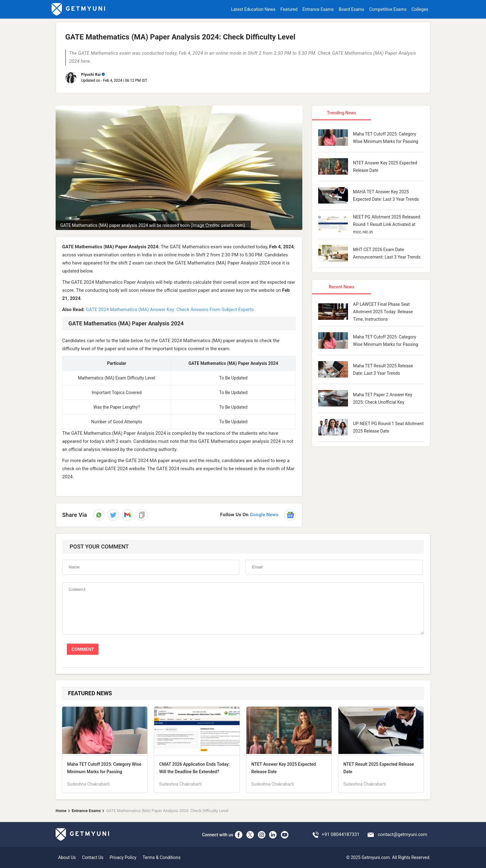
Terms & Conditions (162, 857)
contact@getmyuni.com (403, 834)
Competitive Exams (388, 9)
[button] (127, 515)
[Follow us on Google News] (258, 515)
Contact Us (93, 857)
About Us (67, 857)
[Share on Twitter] (113, 515)
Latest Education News (253, 9)
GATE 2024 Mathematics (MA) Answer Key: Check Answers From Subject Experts (170, 310)
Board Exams (351, 9)
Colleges (420, 9)
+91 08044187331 (341, 834)
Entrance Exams (318, 9)
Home (61, 811)
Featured (289, 9)
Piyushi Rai (91, 75)
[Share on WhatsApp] (99, 515)
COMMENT (83, 649)
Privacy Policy (123, 857)
